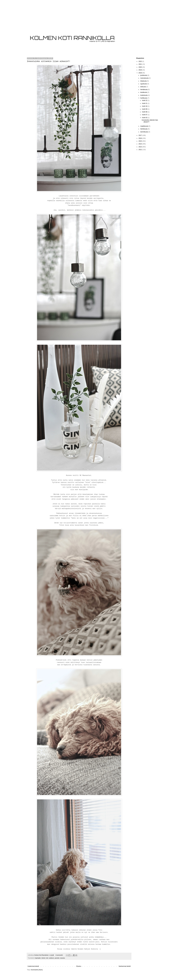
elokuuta (143, 87)
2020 (140, 67)
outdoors (51, 958)
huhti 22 (145, 100)
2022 (140, 61)
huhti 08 (145, 112)
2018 (140, 73)
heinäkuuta (144, 90)
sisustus (63, 958)
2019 (140, 70)
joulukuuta (144, 75)
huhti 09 (145, 109)
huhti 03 (145, 118)
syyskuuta (144, 84)
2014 (140, 144)
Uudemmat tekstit (33, 966)
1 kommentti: (59, 955)
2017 (140, 135)
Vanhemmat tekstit (125, 966)
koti (47, 958)
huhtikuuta (144, 98)
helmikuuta (144, 129)
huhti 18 (145, 106)
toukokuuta (144, 95)
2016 (140, 138)
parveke (57, 958)
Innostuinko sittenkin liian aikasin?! (49, 61)
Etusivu (79, 966)
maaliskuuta (144, 126)
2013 (140, 147)
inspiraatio (38, 958)
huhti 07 (145, 115)
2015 (140, 141)
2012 (140, 150)
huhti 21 (145, 103)
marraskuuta (145, 78)
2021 (140, 64)
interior (43, 958)
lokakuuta (144, 81)
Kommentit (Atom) (37, 970)
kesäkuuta (144, 92)
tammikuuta (144, 132)
